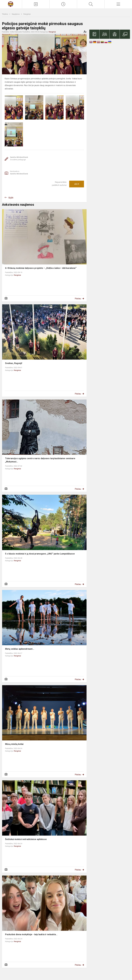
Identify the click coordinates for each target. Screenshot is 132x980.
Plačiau (78, 299)
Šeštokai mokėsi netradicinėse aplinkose (26, 839)
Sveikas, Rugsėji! (14, 363)
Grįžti (11, 198)
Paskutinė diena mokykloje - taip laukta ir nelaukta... (31, 934)
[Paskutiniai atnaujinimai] (63, 4)
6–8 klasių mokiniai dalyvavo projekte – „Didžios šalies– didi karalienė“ (41, 268)
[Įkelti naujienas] (36, 4)
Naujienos (16, 14)
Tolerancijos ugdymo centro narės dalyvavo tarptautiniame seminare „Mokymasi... (40, 460)
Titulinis (5, 14)
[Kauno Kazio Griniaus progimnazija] (11, 4)
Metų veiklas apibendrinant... (20, 649)
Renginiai (27, 14)
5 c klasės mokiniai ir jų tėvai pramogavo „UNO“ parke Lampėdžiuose (40, 554)
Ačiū (77, 184)
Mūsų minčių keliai (14, 744)
